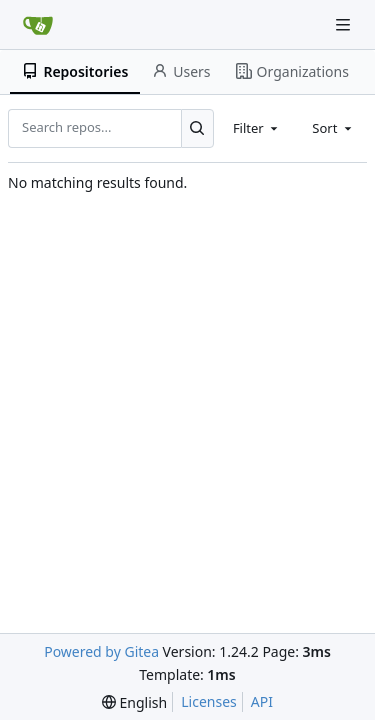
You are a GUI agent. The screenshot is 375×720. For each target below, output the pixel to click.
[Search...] (197, 128)
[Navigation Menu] (345, 24)
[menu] (134, 702)
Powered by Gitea (101, 651)
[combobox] (257, 128)
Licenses (209, 701)
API (262, 701)
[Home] (38, 25)
